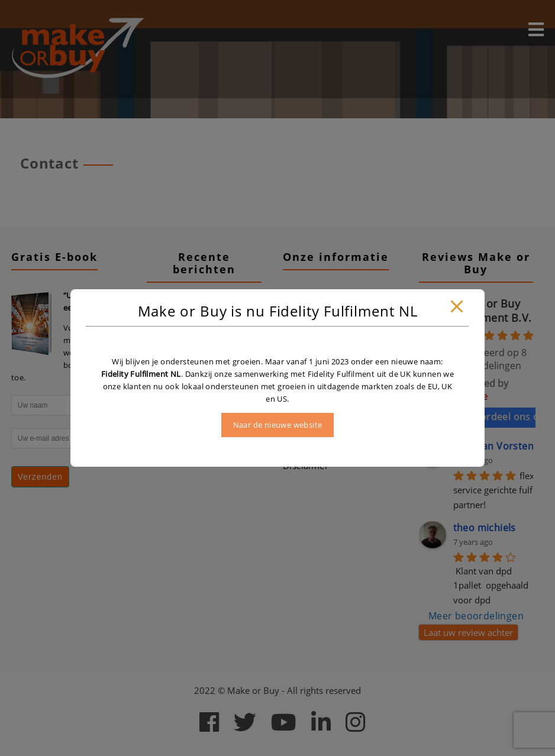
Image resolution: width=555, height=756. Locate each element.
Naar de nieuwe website (278, 425)
